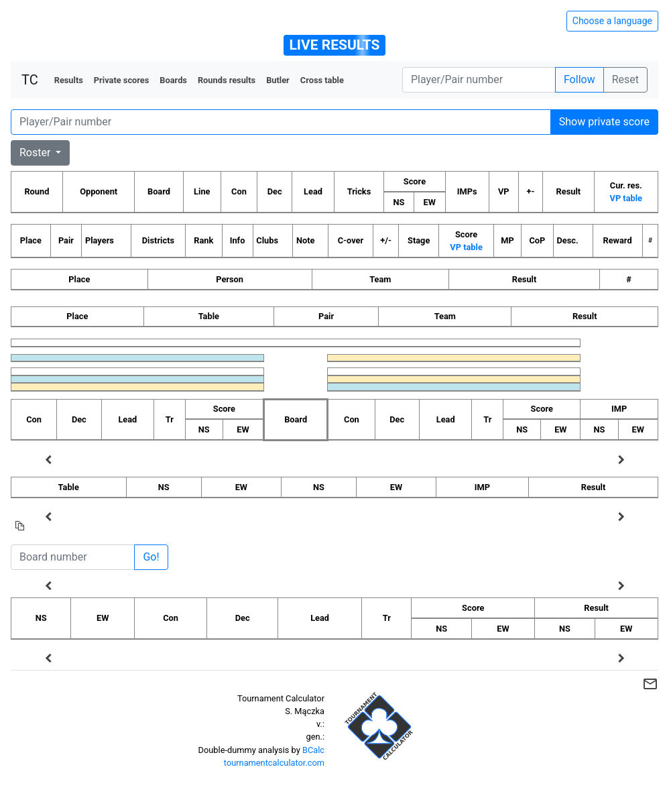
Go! (151, 557)
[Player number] (479, 80)
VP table (626, 198)
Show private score (604, 122)
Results (69, 80)
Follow (580, 79)
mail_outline (650, 684)
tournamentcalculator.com (274, 763)
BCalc (313, 750)
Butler (278, 80)
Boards (173, 80)
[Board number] (73, 557)
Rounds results (227, 80)
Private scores (122, 80)
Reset (625, 79)
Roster (36, 153)
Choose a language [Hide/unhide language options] (612, 21)
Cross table (322, 80)
